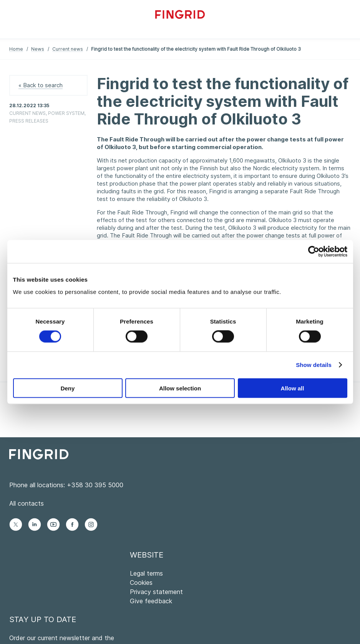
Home (16, 49)
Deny (68, 388)
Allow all (293, 388)
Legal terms (146, 573)
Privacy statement (156, 592)
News (38, 49)
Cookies (141, 583)
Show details (314, 365)
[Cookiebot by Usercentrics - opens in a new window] (314, 252)
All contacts (27, 503)
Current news (68, 49)
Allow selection (180, 388)
